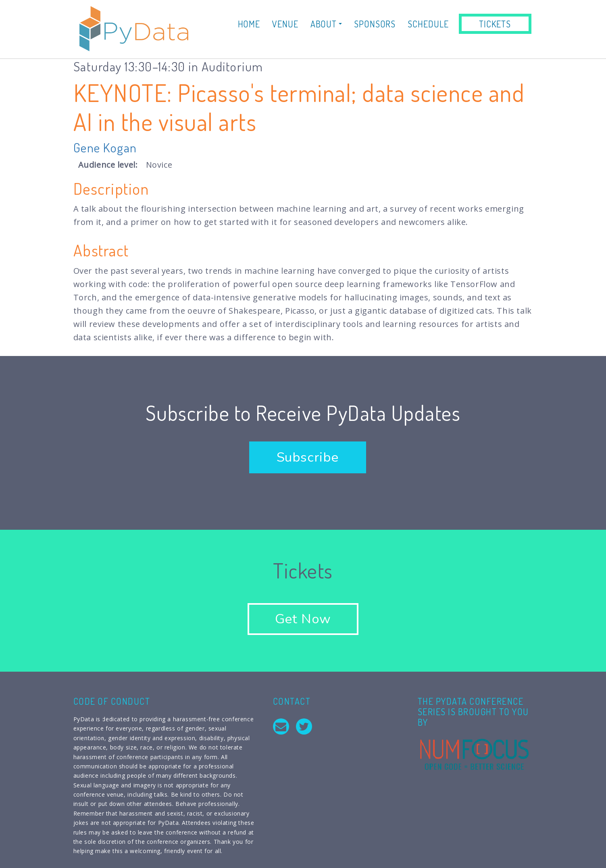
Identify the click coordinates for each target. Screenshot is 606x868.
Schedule (428, 24)
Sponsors (375, 24)
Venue (285, 24)
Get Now (303, 619)
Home (249, 24)
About (326, 24)
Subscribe (308, 457)
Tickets (495, 24)
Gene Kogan (105, 147)
